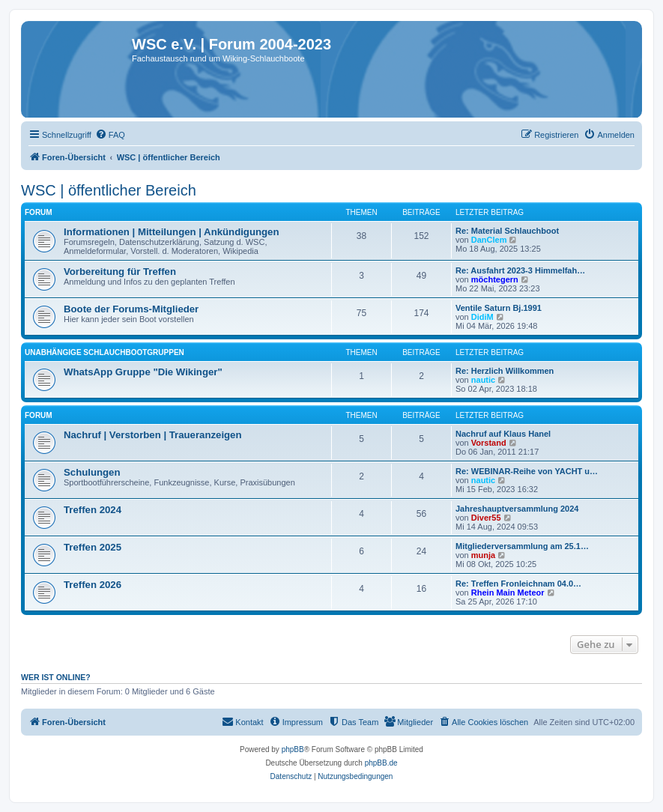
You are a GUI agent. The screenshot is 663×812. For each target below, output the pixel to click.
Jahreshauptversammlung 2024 (517, 509)
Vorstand (489, 443)
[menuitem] (110, 135)
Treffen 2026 (93, 585)
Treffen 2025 (93, 547)
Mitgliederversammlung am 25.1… (522, 546)
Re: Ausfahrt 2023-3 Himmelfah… (520, 270)
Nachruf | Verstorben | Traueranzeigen (153, 435)
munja (483, 555)
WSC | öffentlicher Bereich (109, 190)
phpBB (293, 749)
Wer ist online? (56, 677)
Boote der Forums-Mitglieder (131, 309)
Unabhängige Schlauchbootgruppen (105, 352)
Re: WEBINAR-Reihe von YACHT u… (527, 471)
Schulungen (92, 472)
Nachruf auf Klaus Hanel (503, 434)
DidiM (482, 317)
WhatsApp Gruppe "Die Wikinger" (143, 372)
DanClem (489, 240)
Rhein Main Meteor (508, 593)
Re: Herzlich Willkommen (505, 371)
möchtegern (495, 279)
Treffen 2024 (93, 510)
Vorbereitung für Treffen (120, 272)
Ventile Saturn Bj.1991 (499, 308)
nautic (483, 380)
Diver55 (486, 518)
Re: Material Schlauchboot (507, 231)
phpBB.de (381, 763)
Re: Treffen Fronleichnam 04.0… (518, 584)
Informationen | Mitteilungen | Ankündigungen (171, 232)
